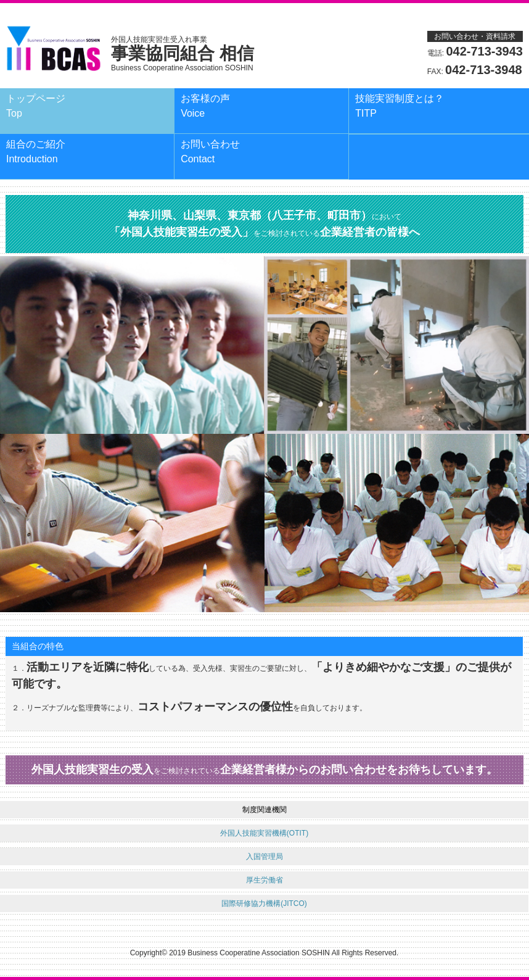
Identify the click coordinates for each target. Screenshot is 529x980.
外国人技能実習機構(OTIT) (264, 833)
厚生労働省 (264, 880)
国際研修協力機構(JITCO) (264, 903)
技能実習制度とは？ (400, 106)
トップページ (36, 106)
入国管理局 (264, 857)
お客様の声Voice (205, 106)
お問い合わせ (210, 152)
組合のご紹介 (36, 152)
